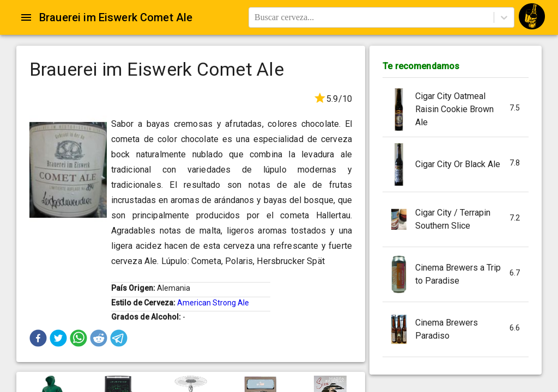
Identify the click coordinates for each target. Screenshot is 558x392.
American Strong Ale (213, 303)
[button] (38, 338)
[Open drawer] (26, 17)
